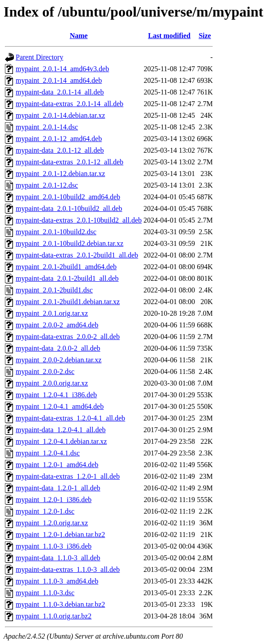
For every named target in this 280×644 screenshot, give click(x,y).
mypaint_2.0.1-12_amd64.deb (59, 139)
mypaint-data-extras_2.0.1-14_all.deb (69, 104)
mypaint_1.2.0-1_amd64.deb (57, 465)
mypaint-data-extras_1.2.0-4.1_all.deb (70, 418)
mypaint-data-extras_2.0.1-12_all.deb (69, 162)
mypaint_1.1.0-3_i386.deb (54, 546)
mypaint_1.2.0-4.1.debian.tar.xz (61, 441)
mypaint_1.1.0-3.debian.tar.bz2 (60, 604)
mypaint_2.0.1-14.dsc (47, 127)
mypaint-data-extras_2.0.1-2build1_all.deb (77, 255)
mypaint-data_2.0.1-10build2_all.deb (69, 208)
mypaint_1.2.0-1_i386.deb (54, 500)
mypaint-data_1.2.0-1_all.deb (58, 488)
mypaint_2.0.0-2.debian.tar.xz (59, 360)
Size (205, 36)
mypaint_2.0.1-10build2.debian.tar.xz (69, 243)
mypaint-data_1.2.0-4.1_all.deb (61, 430)
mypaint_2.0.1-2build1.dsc (54, 290)
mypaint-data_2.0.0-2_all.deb (58, 348)
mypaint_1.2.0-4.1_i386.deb (56, 395)
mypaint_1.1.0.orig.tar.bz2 (54, 616)
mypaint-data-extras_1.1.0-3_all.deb (68, 569)
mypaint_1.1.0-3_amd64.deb (57, 581)
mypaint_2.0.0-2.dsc (45, 371)
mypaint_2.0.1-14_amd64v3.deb (62, 69)
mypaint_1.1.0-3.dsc (45, 593)
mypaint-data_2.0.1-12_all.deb (60, 150)
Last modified (169, 36)
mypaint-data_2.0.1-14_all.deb (60, 92)
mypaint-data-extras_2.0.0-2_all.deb (68, 337)
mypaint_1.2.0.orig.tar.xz (52, 523)
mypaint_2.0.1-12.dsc (47, 185)
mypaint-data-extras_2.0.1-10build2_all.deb (79, 220)
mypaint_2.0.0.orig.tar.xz (52, 383)
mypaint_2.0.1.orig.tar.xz (52, 313)
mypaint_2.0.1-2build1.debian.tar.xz (68, 302)
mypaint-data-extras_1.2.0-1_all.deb (68, 476)
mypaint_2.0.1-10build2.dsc (56, 232)
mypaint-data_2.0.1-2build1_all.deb (67, 278)
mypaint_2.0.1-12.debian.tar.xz (60, 174)
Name (79, 36)
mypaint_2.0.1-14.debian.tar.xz (60, 115)
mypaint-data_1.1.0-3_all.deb (58, 558)
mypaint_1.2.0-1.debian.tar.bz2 (60, 535)
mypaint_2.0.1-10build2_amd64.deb (68, 197)
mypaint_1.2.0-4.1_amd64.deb (60, 406)
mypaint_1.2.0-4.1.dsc (48, 453)
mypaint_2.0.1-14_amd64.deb (59, 80)
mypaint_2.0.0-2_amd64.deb (57, 325)
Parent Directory (39, 57)
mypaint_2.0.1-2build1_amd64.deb (66, 267)
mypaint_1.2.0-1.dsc (45, 511)
